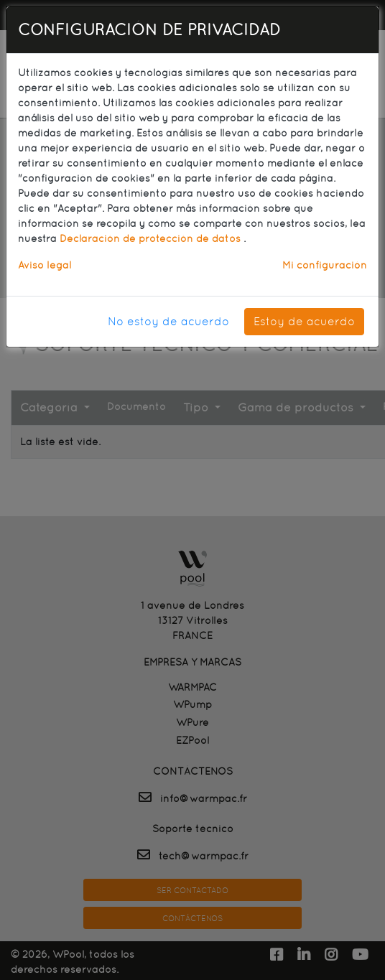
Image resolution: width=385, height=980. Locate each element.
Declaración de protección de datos (152, 238)
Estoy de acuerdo (304, 321)
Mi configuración (325, 265)
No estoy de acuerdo (168, 321)
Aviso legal (45, 265)
